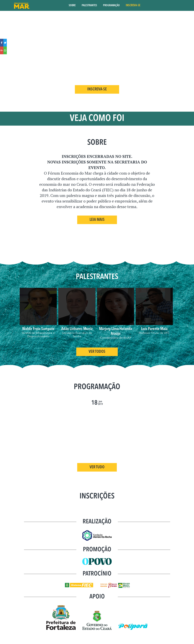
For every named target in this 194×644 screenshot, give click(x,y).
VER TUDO (97, 469)
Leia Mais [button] (97, 220)
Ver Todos (97, 353)
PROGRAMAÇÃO (111, 5)
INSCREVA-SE (133, 6)
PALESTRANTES (89, 5)
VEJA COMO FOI (97, 119)
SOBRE (72, 5)
